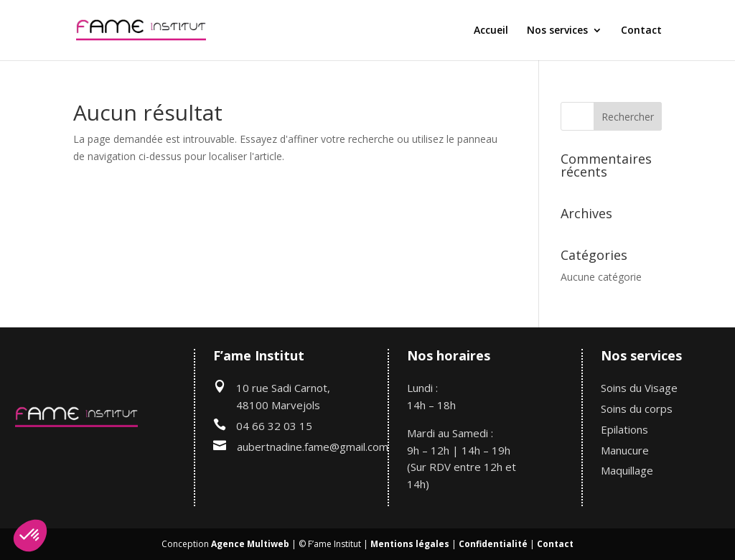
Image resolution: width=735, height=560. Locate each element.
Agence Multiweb (250, 544)
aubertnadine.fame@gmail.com (313, 447)
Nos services (557, 31)
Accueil (491, 31)
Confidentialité (493, 544)
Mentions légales (410, 544)
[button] (30, 536)
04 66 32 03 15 (274, 426)
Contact (641, 31)
